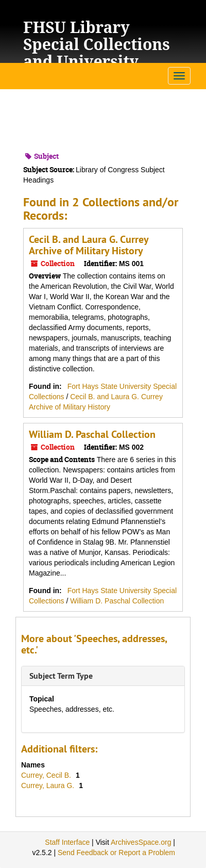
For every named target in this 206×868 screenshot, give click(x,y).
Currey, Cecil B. (47, 775)
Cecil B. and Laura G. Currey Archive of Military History (89, 245)
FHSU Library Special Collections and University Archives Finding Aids (97, 61)
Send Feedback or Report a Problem (116, 853)
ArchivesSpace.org (141, 842)
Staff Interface (67, 842)
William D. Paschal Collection (92, 434)
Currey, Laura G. (49, 785)
